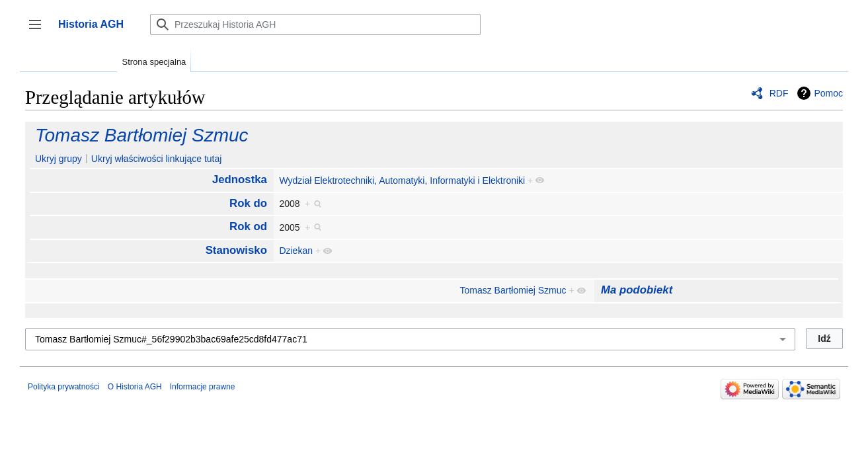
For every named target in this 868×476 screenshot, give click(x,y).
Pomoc (828, 93)
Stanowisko (236, 250)
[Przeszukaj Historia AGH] (315, 24)
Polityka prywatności (64, 387)
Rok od (248, 226)
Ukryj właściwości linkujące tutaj (157, 159)
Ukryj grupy (59, 159)
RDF (779, 93)
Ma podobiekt (637, 290)
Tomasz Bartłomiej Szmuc (142, 135)
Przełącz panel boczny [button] (39, 31)
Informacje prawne (203, 387)
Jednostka (240, 179)
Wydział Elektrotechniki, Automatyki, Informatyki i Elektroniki (402, 180)
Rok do (248, 203)
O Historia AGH (135, 387)
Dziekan (296, 251)
